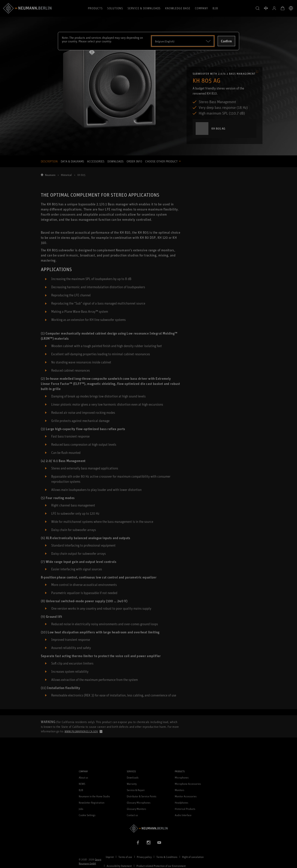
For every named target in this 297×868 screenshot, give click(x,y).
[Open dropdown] (183, 41)
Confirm (226, 41)
